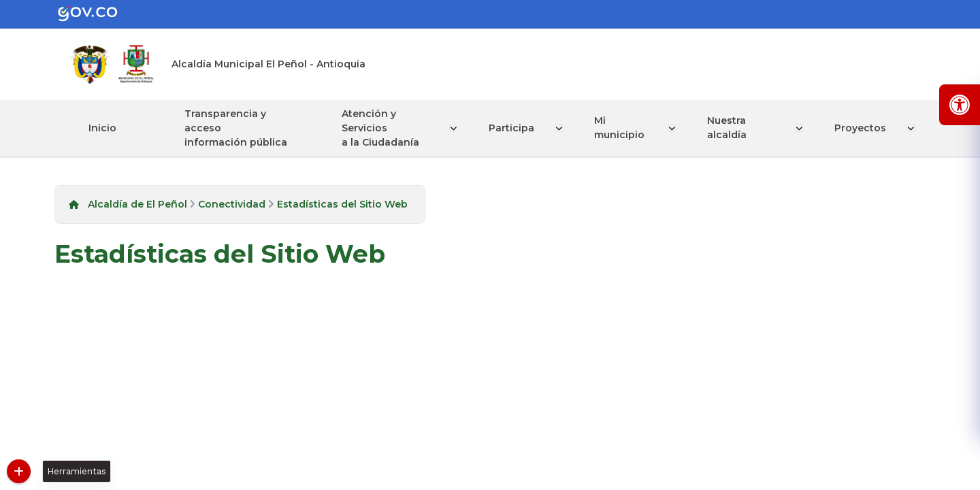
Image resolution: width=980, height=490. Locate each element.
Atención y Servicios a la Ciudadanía (382, 128)
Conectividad (232, 204)
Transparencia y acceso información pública (236, 128)
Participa (514, 128)
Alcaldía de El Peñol (137, 204)
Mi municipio (621, 128)
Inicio (102, 128)
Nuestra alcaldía (728, 128)
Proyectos (862, 128)
